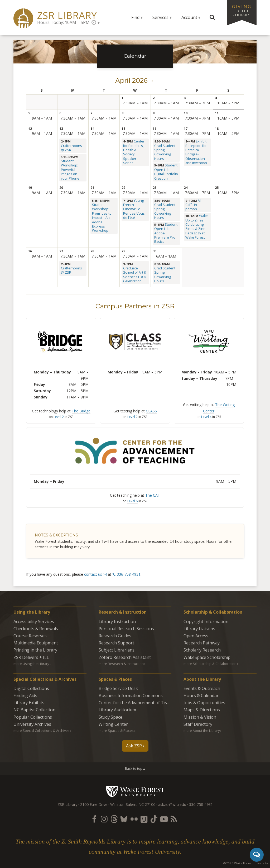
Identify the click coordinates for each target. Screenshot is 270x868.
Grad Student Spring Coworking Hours (165, 152)
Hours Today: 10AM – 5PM (63, 22)
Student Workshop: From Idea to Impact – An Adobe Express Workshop (102, 218)
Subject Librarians (117, 650)
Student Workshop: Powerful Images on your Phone (70, 170)
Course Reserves (30, 636)
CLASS (151, 411)
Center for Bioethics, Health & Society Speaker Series (134, 152)
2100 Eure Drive (94, 804)
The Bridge (81, 411)
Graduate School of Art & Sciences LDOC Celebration (135, 275)
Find (135, 17)
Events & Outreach (202, 688)
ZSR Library (67, 15)
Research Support (116, 643)
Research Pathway (202, 643)
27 (61, 251)
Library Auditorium (117, 710)
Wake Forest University (135, 791)
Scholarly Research (202, 650)
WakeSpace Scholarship (207, 657)
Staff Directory (198, 724)
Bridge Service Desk (118, 688)
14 (92, 129)
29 (123, 251)
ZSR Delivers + (31, 657)
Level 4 (206, 417)
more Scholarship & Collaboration (210, 664)
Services (160, 17)
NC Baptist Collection (34, 710)
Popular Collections (33, 717)
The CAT (153, 495)
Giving (242, 10)
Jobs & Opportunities (204, 703)
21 (92, 188)
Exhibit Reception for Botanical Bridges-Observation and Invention (196, 152)
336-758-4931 (129, 574)
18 (217, 129)
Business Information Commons (131, 696)
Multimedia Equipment (36, 643)
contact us (93, 574)
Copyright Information (206, 622)
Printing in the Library (35, 650)
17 (186, 129)
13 (61, 129)
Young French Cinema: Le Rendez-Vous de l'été (134, 209)
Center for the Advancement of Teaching (139, 703)
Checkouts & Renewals (36, 629)
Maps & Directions (202, 710)
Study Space (110, 717)
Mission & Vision (200, 717)
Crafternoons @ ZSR (71, 148)
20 (61, 188)
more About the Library (202, 731)
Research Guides (115, 636)
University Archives (32, 724)
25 (217, 188)
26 (30, 251)
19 (30, 188)
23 (155, 188)
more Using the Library (31, 664)
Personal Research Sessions (126, 629)
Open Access (196, 636)
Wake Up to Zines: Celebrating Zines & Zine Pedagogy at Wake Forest (197, 227)
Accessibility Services (34, 622)
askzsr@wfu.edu (172, 804)
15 (123, 129)
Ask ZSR (134, 746)
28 (92, 251)
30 (155, 251)
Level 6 (132, 501)
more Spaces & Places (116, 731)
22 (123, 188)
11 (217, 113)
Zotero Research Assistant (125, 657)
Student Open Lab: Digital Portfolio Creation (166, 172)
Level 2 (59, 417)
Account (189, 17)
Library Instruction (117, 622)
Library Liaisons (199, 629)
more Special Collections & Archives (42, 731)
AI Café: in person (193, 205)
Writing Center (113, 724)
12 (30, 129)
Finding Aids (25, 696)
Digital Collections (31, 688)
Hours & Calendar (201, 696)
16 (155, 129)
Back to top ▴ (135, 768)
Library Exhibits (29, 703)
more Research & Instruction (121, 664)
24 (186, 188)
